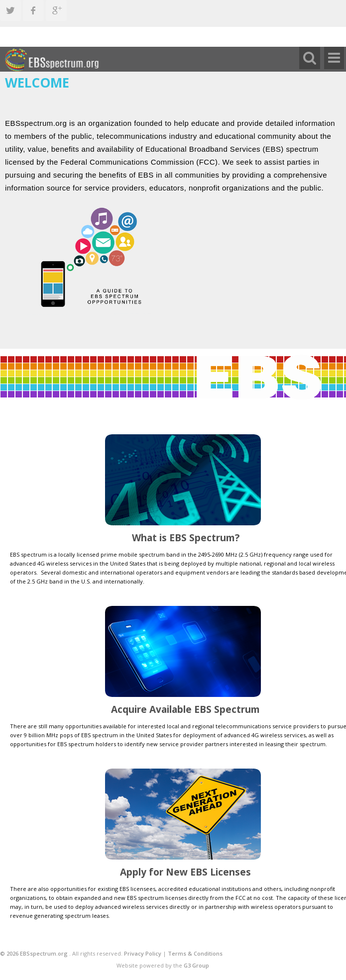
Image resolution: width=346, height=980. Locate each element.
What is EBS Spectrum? (186, 538)
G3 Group (196, 965)
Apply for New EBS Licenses (185, 872)
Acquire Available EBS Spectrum (185, 709)
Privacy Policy (143, 953)
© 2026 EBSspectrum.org (35, 953)
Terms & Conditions (195, 953)
